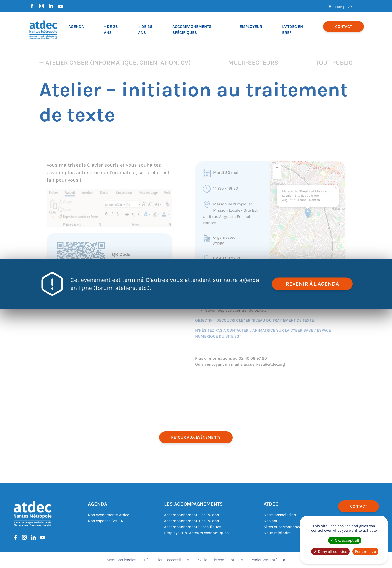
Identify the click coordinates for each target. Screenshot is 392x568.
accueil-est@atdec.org (264, 364)
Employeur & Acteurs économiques (196, 533)
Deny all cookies (330, 552)
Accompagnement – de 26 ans (192, 515)
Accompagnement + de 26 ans (192, 521)
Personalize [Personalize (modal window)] (365, 552)
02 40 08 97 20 (227, 258)
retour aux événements (196, 437)
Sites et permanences (283, 527)
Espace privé (341, 7)
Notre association (280, 515)
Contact (344, 27)
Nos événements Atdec (109, 515)
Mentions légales (121, 560)
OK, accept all (345, 540)
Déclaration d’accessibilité (166, 560)
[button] (308, 213)
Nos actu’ (272, 521)
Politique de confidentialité (220, 560)
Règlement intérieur (268, 560)
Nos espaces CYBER (106, 521)
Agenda (76, 27)
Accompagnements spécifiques (193, 527)
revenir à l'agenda (312, 284)
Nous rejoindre (277, 533)
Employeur (251, 27)
